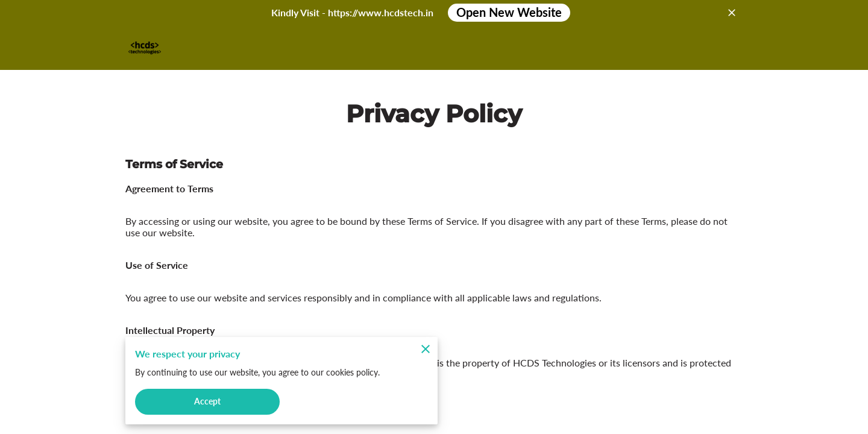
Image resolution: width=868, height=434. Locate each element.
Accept (207, 400)
